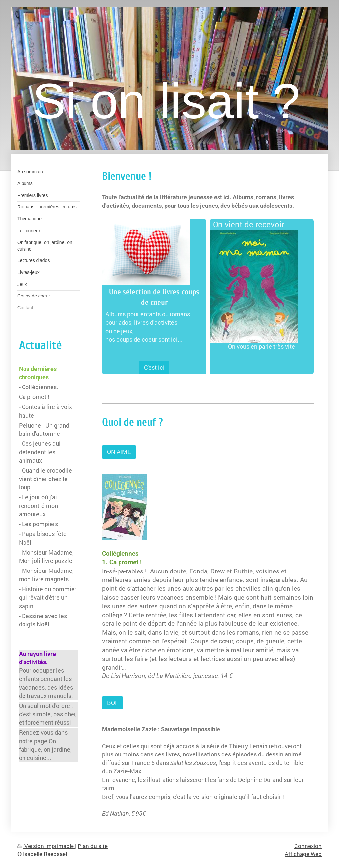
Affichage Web (303, 854)
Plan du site (93, 846)
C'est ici (154, 367)
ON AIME (119, 452)
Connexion (308, 846)
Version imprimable (46, 846)
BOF (113, 703)
